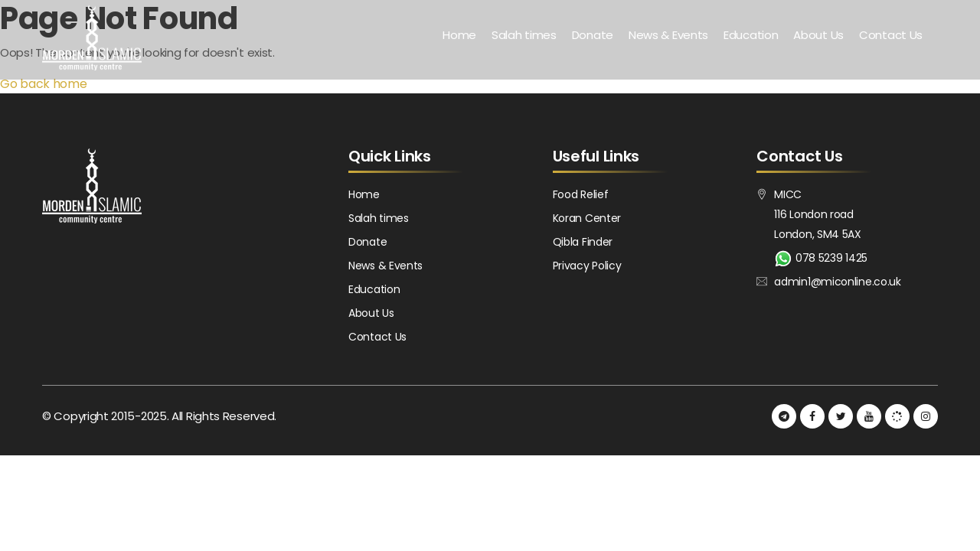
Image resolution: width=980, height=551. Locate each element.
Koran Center (587, 218)
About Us (818, 35)
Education (751, 35)
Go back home (43, 84)
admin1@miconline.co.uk (837, 282)
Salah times (524, 35)
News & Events (668, 35)
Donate (593, 35)
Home (459, 35)
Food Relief (581, 194)
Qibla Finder (583, 242)
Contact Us (891, 35)
